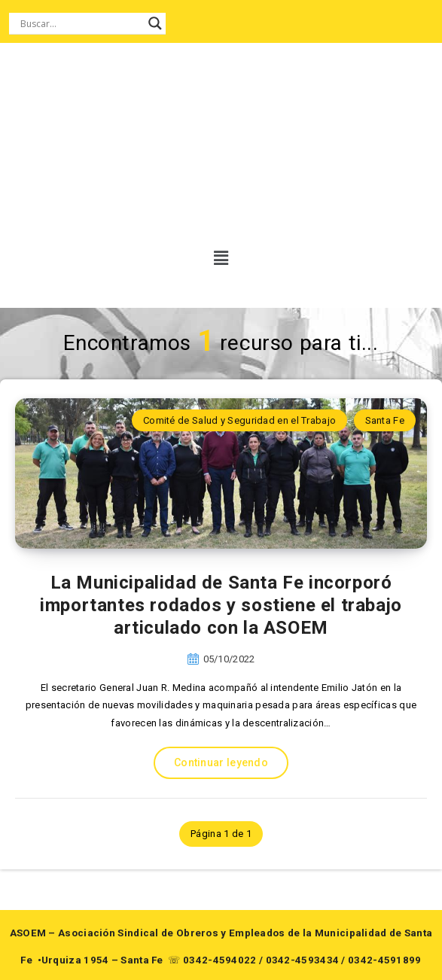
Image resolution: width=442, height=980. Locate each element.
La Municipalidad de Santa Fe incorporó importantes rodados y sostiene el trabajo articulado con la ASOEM (221, 605)
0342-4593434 (303, 960)
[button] (216, 258)
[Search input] (81, 23)
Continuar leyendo (221, 762)
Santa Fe (385, 420)
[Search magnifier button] (155, 23)
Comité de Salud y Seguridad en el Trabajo (239, 420)
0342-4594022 (220, 960)
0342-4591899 (385, 960)
